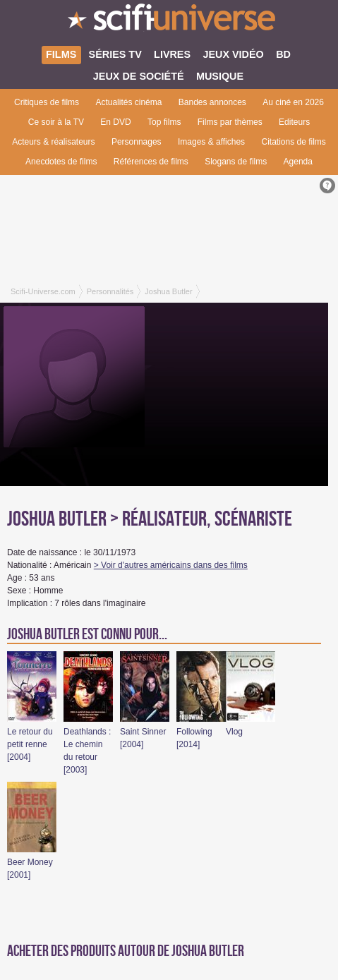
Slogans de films (236, 162)
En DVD (115, 122)
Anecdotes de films (61, 162)
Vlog (234, 732)
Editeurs (294, 122)
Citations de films (293, 142)
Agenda (298, 162)
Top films (164, 122)
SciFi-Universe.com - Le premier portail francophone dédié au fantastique (169, 21)
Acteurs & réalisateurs (53, 142)
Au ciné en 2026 (293, 102)
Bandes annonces (212, 102)
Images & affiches (211, 142)
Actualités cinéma (128, 102)
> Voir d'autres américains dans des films (171, 565)
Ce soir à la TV (56, 122)
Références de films (151, 162)
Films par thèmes (230, 122)
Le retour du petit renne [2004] (30, 744)
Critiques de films (47, 102)
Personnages (137, 142)
